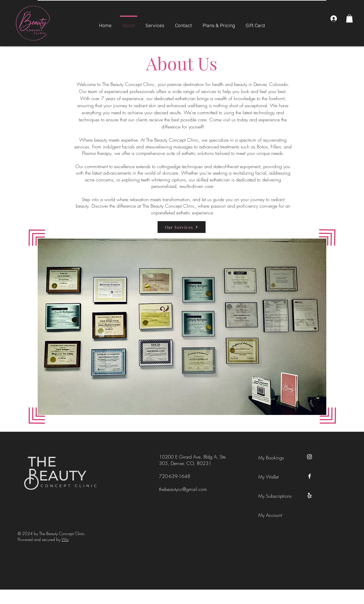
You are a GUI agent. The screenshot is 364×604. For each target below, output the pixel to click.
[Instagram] (310, 457)
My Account (270, 515)
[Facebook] (310, 476)
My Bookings (271, 458)
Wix (65, 539)
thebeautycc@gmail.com (183, 489)
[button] (349, 18)
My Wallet (268, 477)
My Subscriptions (272, 496)
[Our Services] (182, 227)
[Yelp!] (310, 496)
